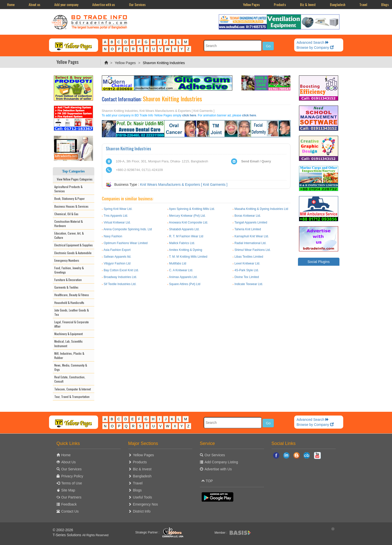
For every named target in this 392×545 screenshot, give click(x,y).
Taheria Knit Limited (248, 229)
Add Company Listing (221, 462)
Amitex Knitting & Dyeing (186, 250)
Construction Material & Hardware (69, 223)
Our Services (137, 4)
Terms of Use (72, 483)
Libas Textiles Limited (249, 257)
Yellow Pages (251, 4)
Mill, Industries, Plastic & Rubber (69, 355)
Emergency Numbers (67, 260)
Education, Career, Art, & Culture (69, 235)
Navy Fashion (113, 236)
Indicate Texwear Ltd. (249, 284)
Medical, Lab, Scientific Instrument (69, 343)
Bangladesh (338, 4)
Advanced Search (313, 42)
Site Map (68, 490)
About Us (69, 462)
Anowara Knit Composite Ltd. (188, 222)
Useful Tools (143, 497)
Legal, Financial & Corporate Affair (72, 324)
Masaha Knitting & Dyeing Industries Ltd (261, 209)
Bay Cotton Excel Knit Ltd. (121, 270)
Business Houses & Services (71, 206)
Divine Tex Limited (247, 277)
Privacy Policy (72, 476)
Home (11, 4)
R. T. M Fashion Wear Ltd (186, 236)
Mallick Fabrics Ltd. (182, 243)
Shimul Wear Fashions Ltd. (252, 250)
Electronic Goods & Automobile (73, 253)
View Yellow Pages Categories (74, 179)
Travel (363, 4)
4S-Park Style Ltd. (247, 270)
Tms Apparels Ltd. (116, 216)
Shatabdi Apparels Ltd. (184, 229)
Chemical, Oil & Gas (66, 214)
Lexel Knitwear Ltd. (247, 263)
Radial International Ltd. (250, 243)
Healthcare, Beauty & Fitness (72, 295)
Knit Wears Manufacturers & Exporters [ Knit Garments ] (184, 185)
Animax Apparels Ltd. (183, 277)
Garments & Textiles (66, 287)
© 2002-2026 (63, 530)
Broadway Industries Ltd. (120, 277)
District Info (142, 511)
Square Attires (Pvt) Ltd (185, 284)
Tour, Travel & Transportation (72, 397)
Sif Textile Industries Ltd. (120, 284)
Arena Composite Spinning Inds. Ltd (128, 229)
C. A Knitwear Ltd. (181, 270)
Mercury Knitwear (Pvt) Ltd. (187, 216)
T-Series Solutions (68, 535)
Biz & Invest (308, 4)
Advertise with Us (218, 469)
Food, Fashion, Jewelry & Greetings (69, 270)
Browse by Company (315, 48)
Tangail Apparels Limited (251, 222)
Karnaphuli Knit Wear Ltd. (252, 236)
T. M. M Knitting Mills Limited (188, 257)
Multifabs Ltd (178, 263)
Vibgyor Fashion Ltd (117, 263)
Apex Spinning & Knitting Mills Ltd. (192, 209)
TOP (207, 481)
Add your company (66, 4)
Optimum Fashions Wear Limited (126, 243)
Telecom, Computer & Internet (73, 389)
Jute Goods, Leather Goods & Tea (72, 312)
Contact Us (70, 511)
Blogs (137, 490)
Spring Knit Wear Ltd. (118, 209)
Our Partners (71, 497)
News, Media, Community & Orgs (71, 367)
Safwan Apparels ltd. (118, 257)
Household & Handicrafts (69, 303)
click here (189, 115)
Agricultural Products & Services (68, 189)
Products (280, 4)
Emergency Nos (146, 504)
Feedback (69, 504)
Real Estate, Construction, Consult (70, 379)
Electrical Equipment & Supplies (74, 245)
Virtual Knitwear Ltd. (117, 222)
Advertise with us (104, 4)
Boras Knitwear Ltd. (248, 216)
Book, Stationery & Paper (70, 198)
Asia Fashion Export (117, 250)
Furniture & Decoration (68, 280)
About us (34, 4)
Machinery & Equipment (69, 334)
